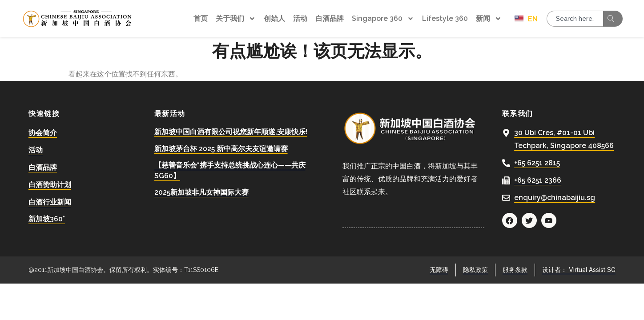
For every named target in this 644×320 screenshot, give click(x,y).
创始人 (274, 18)
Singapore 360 (383, 19)
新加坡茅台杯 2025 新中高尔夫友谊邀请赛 (221, 149)
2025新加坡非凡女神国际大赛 (201, 192)
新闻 (489, 19)
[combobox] (575, 19)
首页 (201, 18)
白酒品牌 (330, 18)
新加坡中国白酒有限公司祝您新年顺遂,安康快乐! (231, 132)
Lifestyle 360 (445, 18)
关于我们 (236, 19)
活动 (300, 18)
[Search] (613, 19)
